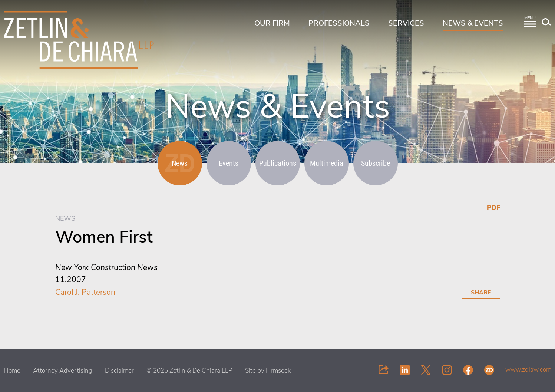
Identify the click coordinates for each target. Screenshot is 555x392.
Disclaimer (119, 371)
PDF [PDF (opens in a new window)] (493, 208)
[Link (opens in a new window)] (405, 370)
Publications (278, 163)
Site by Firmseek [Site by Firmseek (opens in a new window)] (268, 371)
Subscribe (376, 163)
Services (406, 23)
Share (481, 293)
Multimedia (327, 163)
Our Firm (272, 23)
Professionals (339, 23)
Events (229, 163)
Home (12, 371)
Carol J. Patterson (85, 292)
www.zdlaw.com (528, 370)
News (180, 163)
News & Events (473, 23)
